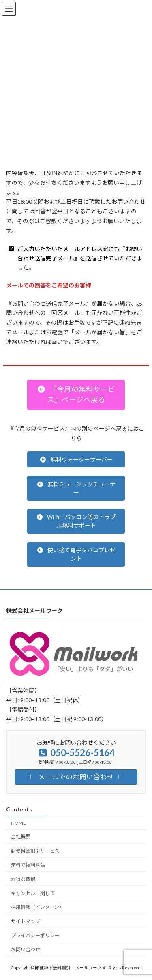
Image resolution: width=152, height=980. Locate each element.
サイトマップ (26, 921)
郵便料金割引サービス (35, 851)
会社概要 (21, 837)
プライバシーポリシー (35, 935)
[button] (76, 395)
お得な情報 (23, 879)
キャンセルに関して (33, 893)
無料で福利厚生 (28, 865)
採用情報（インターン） (37, 907)
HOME (18, 823)
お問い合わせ (26, 949)
